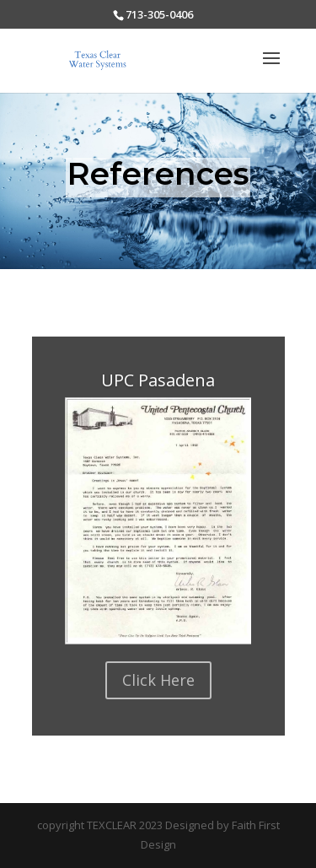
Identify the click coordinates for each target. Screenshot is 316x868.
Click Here (158, 680)
